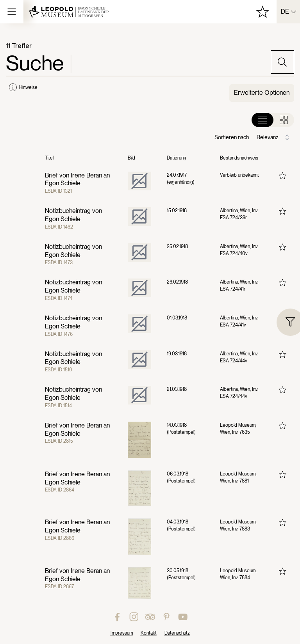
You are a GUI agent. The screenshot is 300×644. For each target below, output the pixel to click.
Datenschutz (177, 633)
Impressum (122, 633)
